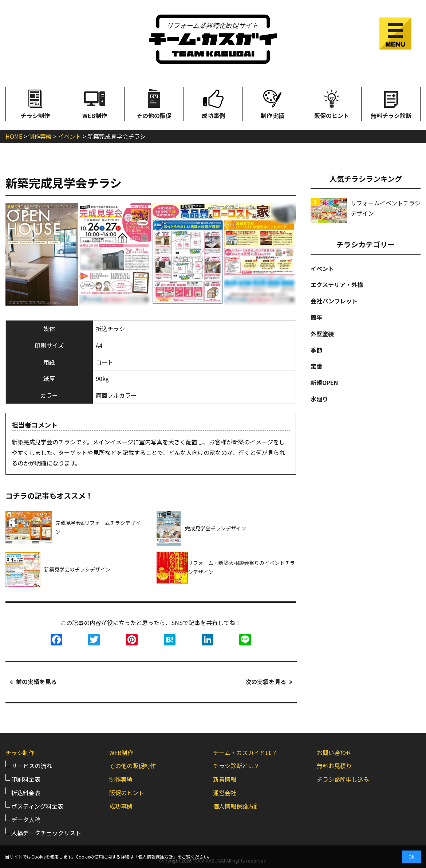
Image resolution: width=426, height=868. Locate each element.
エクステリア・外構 (337, 284)
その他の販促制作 (133, 766)
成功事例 (213, 103)
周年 (316, 317)
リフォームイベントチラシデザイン (386, 208)
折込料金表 (26, 792)
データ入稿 (26, 819)
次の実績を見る (269, 682)
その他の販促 (154, 103)
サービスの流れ (32, 766)
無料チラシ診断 (391, 103)
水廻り (319, 399)
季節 (316, 350)
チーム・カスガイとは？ (245, 752)
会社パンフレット (334, 301)
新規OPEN (324, 382)
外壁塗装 (322, 334)
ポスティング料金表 (37, 806)
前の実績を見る (33, 682)
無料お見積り (334, 766)
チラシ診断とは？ (236, 766)
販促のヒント (332, 103)
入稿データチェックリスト (46, 833)
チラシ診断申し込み (343, 779)
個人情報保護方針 (236, 806)
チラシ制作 (35, 103)
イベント (322, 268)
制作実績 (272, 103)
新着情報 (225, 779)
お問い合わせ (334, 752)
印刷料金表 (26, 779)
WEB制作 (95, 103)
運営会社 (225, 792)
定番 (316, 366)
